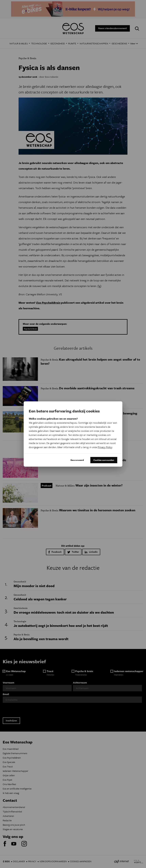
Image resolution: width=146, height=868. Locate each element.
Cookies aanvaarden (104, 460)
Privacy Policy (105, 447)
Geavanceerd (77, 460)
